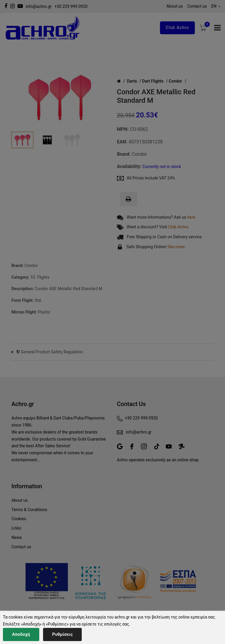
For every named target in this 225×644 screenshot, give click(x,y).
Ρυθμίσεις (62, 634)
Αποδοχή (21, 634)
